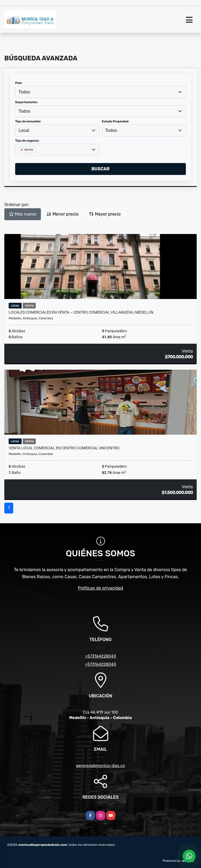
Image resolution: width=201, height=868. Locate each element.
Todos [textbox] (24, 92)
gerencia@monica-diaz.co (100, 766)
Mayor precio (105, 214)
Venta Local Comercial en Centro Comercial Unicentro (64, 448)
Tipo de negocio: (27, 141)
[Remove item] (22, 150)
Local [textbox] (24, 130)
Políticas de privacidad (100, 588)
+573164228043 (100, 656)
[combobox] (100, 92)
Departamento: (26, 102)
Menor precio (62, 214)
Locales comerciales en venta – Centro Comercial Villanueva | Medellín (81, 312)
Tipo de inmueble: (28, 121)
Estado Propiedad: (116, 121)
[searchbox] (20, 158)
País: (19, 83)
